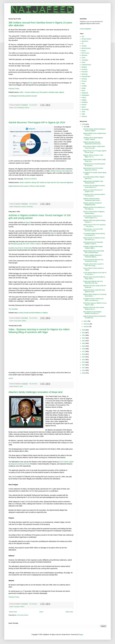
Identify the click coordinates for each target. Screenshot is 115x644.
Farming (84, 79)
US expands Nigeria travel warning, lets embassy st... (94, 234)
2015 (84, 357)
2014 (84, 360)
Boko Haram (85, 53)
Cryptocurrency (86, 65)
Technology (30, 207)
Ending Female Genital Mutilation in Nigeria (33, 313)
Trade (83, 112)
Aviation (84, 46)
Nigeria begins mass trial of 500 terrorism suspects (93, 230)
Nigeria (28, 222)
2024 (84, 333)
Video (21, 386)
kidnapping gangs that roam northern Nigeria (26, 244)
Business (16, 386)
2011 (84, 368)
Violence (27, 107)
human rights (17, 321)
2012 (84, 365)
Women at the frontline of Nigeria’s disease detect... (94, 212)
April (85, 127)
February (87, 324)
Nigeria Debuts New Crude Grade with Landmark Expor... (94, 252)
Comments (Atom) (23, 615)
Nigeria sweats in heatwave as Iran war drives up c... (94, 239)
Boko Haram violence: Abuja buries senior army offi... (94, 147)
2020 (84, 343)
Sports (84, 107)
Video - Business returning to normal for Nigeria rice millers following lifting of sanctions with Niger (39, 331)
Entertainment (86, 76)
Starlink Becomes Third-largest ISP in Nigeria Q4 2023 (37, 122)
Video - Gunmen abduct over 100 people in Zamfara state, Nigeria (42, 92)
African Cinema (86, 39)
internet (24, 207)
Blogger (81, 634)
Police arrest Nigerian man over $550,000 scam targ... (93, 282)
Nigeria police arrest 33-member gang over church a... (93, 169)
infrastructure (17, 207)
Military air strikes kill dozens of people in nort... (93, 191)
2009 (84, 373)
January (86, 327)
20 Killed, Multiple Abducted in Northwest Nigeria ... (92, 256)
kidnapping (21, 107)
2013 (84, 362)
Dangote (84, 67)
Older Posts (69, 612)
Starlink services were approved (61, 171)
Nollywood (85, 93)
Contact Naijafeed (85, 29)
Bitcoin (84, 51)
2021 (84, 341)
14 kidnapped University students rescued (23, 96)
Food (83, 83)
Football (84, 86)
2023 (84, 335)
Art (82, 44)
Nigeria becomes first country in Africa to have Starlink (27, 186)
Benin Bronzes (86, 48)
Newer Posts (13, 612)
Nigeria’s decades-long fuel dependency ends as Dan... (92, 143)
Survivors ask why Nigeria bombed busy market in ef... (94, 186)
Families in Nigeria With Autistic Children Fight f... (93, 247)
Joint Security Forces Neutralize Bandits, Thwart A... (93, 243)
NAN (30, 83)
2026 (84, 124)
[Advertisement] (41, 115)
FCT (60, 462)
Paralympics (85, 95)
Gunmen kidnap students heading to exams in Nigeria (94, 130)
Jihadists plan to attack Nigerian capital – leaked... (93, 139)
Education (85, 72)
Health (84, 88)
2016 (84, 354)
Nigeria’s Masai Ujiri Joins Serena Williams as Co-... (94, 308)
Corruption (17, 607)
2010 (84, 370)
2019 (84, 346)
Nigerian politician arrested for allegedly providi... (92, 204)
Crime (15, 107)
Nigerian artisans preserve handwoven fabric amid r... (92, 199)
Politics (22, 607)
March (86, 321)
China (83, 58)
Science (84, 105)
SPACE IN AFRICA (30, 179)
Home (41, 612)
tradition (24, 321)
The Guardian (13, 309)
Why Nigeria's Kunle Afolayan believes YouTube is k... (92, 313)
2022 (84, 338)
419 (83, 37)
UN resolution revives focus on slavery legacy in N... (93, 217)
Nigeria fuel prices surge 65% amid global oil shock (94, 291)
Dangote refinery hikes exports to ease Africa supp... (93, 265)
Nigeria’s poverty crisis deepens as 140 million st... (94, 208)
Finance (84, 81)
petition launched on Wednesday (21, 248)
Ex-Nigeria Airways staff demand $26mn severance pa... (93, 300)
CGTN (11, 378)
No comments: (34, 105)
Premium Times (14, 89)
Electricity (85, 74)
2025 (84, 330)
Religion (84, 100)
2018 (84, 349)
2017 (84, 351)
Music (83, 90)
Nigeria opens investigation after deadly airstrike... (93, 182)
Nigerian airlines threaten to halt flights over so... (93, 156)
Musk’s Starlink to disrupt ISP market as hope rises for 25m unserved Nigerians (46, 182)
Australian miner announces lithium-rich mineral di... (94, 195)
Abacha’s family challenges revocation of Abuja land (35, 392)
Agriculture (85, 41)
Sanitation (85, 102)
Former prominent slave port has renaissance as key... (93, 260)
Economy (84, 69)
